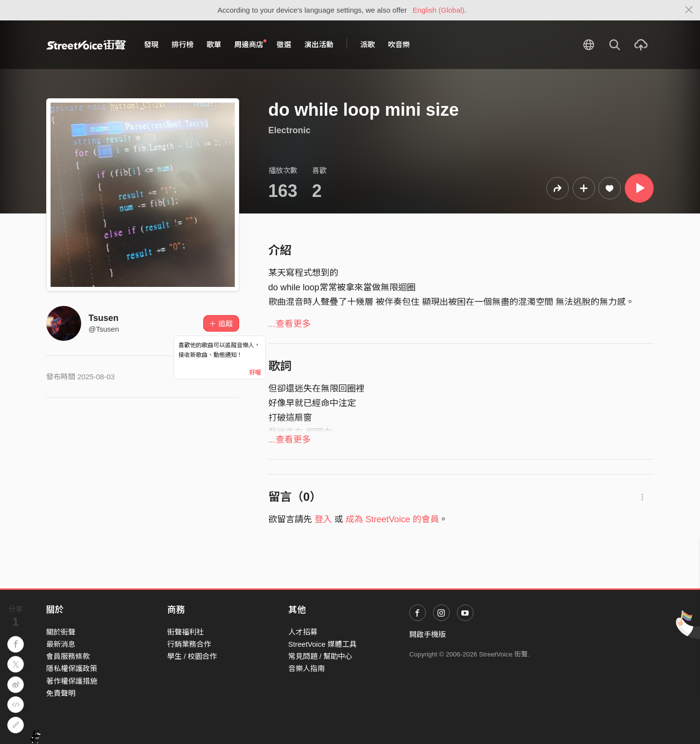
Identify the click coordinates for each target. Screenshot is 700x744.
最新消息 (61, 644)
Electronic (289, 130)
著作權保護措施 (72, 681)
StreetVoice (86, 45)
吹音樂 (399, 44)
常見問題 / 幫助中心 (321, 656)
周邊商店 (250, 44)
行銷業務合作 (189, 644)
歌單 (214, 44)
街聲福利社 (185, 632)
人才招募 (303, 632)
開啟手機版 (428, 634)
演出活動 (319, 44)
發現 (151, 44)
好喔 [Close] (255, 372)
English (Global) (439, 10)
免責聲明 (61, 693)
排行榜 (183, 44)
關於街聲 (61, 632)
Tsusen (104, 318)
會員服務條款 (68, 656)
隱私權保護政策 (72, 668)
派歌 (367, 44)
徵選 (284, 44)
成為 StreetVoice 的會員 (392, 519)
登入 (323, 519)
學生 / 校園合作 (192, 656)
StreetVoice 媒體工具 (323, 644)
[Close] (689, 10)
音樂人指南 (306, 668)
